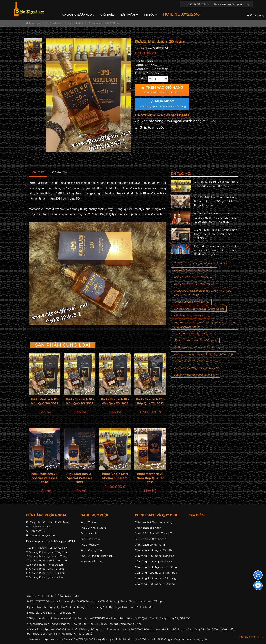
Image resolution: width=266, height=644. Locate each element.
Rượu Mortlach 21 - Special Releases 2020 (45, 478)
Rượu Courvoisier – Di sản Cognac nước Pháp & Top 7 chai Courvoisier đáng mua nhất (216, 218)
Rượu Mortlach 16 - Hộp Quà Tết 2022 (80, 401)
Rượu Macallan (90, 533)
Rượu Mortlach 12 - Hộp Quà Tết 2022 (45, 401)
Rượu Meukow (90, 545)
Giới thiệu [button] (107, 15)
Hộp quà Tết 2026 (92, 561)
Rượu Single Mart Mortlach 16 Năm (115, 476)
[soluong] (158, 79)
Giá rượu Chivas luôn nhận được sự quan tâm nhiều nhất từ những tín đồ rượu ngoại (216, 250)
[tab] (38, 173)
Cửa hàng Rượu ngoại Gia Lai (44, 577)
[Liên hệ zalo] (258, 575)
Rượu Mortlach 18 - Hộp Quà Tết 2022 (115, 401)
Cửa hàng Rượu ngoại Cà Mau (45, 569)
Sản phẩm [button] (129, 15)
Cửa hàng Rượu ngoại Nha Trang (47, 556)
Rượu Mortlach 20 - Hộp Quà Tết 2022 (150, 401)
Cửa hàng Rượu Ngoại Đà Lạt (45, 565)
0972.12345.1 (38, 531)
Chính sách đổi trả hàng (150, 545)
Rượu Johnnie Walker (94, 528)
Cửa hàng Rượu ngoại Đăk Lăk (45, 573)
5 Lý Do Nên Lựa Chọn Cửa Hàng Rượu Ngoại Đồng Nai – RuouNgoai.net (216, 201)
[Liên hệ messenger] (258, 586)
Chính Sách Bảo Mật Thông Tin (154, 533)
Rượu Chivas (88, 522)
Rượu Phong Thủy (92, 550)
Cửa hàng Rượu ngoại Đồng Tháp (47, 552)
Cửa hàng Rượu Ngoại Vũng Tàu (46, 561)
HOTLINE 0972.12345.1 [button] (182, 14)
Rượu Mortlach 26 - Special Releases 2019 (80, 478)
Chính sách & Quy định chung (154, 522)
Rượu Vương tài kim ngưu (97, 556)
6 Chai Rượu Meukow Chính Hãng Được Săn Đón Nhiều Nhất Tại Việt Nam (216, 234)
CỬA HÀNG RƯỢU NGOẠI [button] (78, 15)
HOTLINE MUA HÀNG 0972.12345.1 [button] (162, 115)
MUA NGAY (163, 104)
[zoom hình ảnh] (126, 148)
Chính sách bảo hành (148, 528)
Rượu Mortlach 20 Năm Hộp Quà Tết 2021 (150, 478)
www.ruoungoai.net (43, 535)
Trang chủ (33, 23)
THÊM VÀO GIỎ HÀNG (162, 90)
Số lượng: (141, 78)
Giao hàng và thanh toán (150, 539)
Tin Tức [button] (150, 15)
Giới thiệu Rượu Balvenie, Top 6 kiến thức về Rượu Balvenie (216, 184)
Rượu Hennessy (90, 539)
